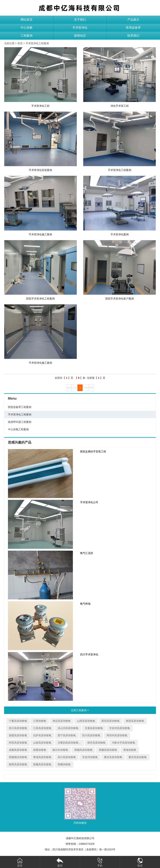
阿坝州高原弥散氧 (117, 735)
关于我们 (80, 20)
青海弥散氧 (130, 750)
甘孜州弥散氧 (90, 757)
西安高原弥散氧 (110, 721)
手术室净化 (80, 28)
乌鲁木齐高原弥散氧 (123, 743)
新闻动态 (80, 36)
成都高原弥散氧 (18, 750)
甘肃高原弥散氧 (94, 728)
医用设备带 (133, 28)
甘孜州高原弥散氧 (120, 728)
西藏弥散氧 (64, 764)
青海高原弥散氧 (42, 757)
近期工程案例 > (80, 710)
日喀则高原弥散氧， (69, 743)
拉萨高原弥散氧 (42, 735)
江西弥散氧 (40, 721)
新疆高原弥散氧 (18, 735)
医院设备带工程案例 (20, 407)
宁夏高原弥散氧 (18, 721)
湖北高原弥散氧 (62, 721)
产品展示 (133, 20)
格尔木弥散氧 (60, 750)
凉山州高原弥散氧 (68, 728)
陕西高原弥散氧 (135, 721)
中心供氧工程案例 (18, 429)
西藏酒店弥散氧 (18, 757)
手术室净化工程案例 (37, 43)
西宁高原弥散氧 (67, 735)
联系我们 (133, 36)
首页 (20, 43)
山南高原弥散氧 (42, 743)
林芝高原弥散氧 (96, 743)
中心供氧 (27, 28)
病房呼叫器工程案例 (20, 422)
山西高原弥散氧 (86, 721)
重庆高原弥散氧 (113, 757)
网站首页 (27, 20)
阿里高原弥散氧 (18, 743)
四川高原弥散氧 (18, 728)
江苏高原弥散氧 (42, 728)
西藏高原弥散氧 (83, 750)
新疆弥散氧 (40, 750)
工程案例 (27, 36)
